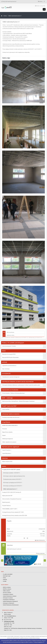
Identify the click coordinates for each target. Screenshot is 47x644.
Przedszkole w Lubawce (8, 594)
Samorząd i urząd (7, 576)
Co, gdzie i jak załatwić (8, 574)
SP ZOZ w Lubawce (7, 593)
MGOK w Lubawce (7, 587)
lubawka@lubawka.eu (11, 616)
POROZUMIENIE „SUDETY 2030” (10, 509)
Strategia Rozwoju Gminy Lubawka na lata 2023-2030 (15, 515)
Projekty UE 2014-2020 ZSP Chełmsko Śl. (12, 492)
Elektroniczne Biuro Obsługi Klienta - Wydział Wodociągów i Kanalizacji (18, 401)
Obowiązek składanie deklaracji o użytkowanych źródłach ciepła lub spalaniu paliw (21, 385)
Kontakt (5, 581)
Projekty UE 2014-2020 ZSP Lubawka (11, 470)
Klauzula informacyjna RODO (9, 354)
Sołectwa (5, 579)
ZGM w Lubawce (7, 591)
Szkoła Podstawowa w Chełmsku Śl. (10, 601)
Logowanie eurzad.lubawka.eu (9, 366)
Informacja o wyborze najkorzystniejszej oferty (14, 476)
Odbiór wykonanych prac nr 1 (15, 16)
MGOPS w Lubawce (7, 589)
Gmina (5, 16)
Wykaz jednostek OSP (7, 496)
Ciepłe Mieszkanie (6, 453)
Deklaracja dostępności (8, 439)
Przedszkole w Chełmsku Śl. (9, 600)
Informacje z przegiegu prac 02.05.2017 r (13, 483)
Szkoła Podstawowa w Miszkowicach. (11, 605)
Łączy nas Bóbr (6, 409)
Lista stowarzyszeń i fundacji (9, 346)
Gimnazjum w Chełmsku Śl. (9, 603)
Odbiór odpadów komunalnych (9, 442)
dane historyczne (40, 540)
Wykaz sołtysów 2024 (7, 462)
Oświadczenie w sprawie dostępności (11, 377)
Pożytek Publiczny (6, 506)
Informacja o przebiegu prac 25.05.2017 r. (13, 486)
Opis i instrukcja (6, 369)
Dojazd (4, 435)
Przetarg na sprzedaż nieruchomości (11, 417)
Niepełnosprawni (6, 502)
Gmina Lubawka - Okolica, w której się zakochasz (13, 393)
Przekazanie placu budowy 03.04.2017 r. (12, 479)
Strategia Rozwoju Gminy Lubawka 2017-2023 (13, 512)
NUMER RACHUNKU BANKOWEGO (10, 425)
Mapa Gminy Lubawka (7, 432)
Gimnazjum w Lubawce (8, 598)
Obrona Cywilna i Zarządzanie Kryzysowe (12, 499)
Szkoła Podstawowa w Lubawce (10, 596)
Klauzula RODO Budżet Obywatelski (10, 357)
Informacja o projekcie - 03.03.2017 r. (12, 473)
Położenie (5, 429)
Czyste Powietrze (6, 450)
